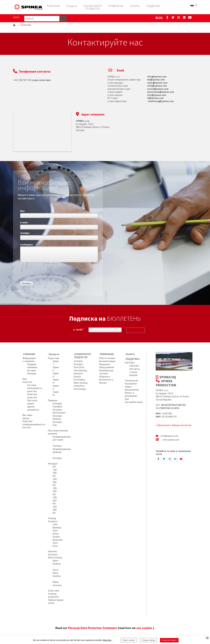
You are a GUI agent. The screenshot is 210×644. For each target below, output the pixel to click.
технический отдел (118, 86)
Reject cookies (129, 640)
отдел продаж (115, 83)
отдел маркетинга (117, 101)
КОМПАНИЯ (26, 25)
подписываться (136, 330)
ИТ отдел (112, 98)
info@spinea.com (169, 436)
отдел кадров (115, 92)
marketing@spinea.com (161, 101)
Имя (22, 211)
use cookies (144, 628)
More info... (108, 640)
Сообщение (27, 244)
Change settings (148, 640)
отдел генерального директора (124, 80)
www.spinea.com (171, 440)
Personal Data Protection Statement (92, 628)
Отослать (27, 284)
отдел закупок (115, 95)
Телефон (25, 233)
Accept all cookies (169, 640)
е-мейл (25, 222)
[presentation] (44, 273)
